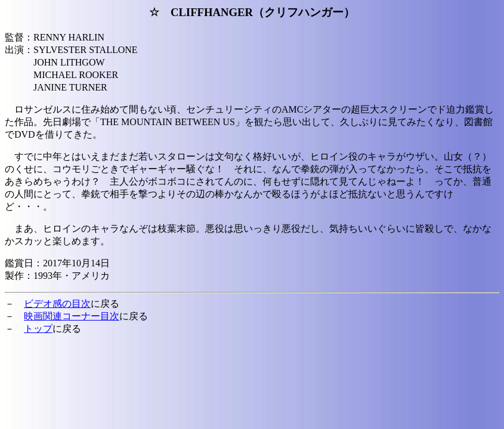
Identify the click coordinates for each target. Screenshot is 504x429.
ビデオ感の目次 (57, 304)
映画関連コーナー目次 (72, 316)
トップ (38, 329)
